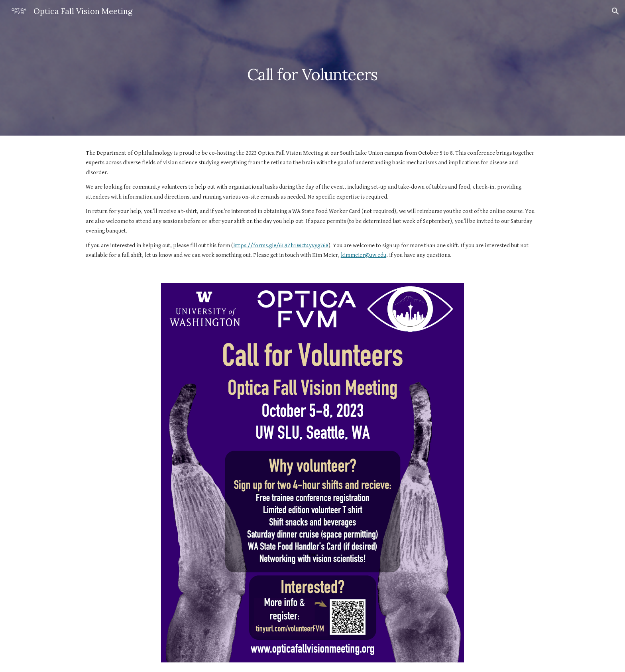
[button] (615, 11)
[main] (312, 68)
